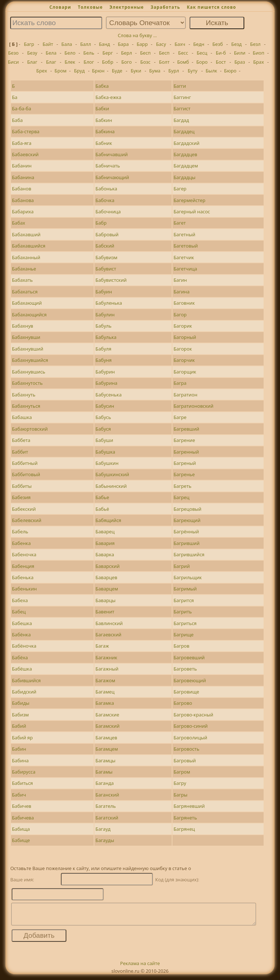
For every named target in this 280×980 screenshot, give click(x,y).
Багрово (183, 703)
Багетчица (185, 269)
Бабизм (20, 715)
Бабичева (23, 818)
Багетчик (184, 257)
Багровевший (189, 657)
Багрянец (184, 829)
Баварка (105, 554)
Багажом (105, 680)
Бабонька (106, 189)
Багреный (185, 463)
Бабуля (103, 349)
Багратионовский (193, 406)
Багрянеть (185, 818)
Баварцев (106, 577)
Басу (161, 44)
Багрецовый (188, 509)
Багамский (108, 726)
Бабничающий (112, 177)
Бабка (102, 86)
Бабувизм (106, 257)
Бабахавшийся (29, 246)
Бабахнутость (27, 383)
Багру (180, 783)
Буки (136, 71)
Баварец (105, 532)
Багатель (106, 806)
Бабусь (103, 417)
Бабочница (108, 212)
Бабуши (104, 440)
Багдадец (184, 131)
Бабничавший (112, 154)
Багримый (185, 589)
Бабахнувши (26, 337)
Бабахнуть (24, 395)
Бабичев (22, 806)
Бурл (174, 71)
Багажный (107, 669)
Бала (67, 44)
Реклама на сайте (140, 968)
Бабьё (102, 509)
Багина (182, 292)
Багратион (185, 395)
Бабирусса (24, 772)
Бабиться (22, 783)
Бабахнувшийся (30, 360)
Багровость (186, 749)
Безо (13, 53)
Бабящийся (108, 520)
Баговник (184, 303)
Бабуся (103, 429)
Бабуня (104, 360)
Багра (180, 383)
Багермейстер (189, 200)
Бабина (20, 760)
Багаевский (108, 635)
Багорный (185, 337)
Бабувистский (111, 280)
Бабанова (23, 200)
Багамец (105, 692)
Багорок (183, 349)
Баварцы (106, 600)
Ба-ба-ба (22, 108)
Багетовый (186, 246)
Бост (221, 62)
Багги (180, 86)
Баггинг (182, 97)
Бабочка (105, 200)
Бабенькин (24, 589)
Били (240, 53)
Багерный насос (192, 212)
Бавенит (105, 612)
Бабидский (24, 692)
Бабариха (23, 212)
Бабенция (23, 566)
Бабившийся (26, 680)
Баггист (182, 108)
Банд (104, 44)
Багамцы (106, 760)
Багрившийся (189, 554)
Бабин (19, 749)
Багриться (185, 623)
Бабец (19, 612)
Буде (117, 71)
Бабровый (107, 234)
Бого (127, 62)
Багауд (103, 829)
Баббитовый (26, 474)
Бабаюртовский (30, 429)
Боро (202, 62)
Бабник (104, 143)
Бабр (101, 223)
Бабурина (106, 383)
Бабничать (108, 166)
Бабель (20, 532)
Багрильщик (188, 577)
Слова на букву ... (137, 35)
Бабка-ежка (108, 97)
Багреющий (187, 520)
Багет (180, 223)
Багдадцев (185, 154)
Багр (29, 44)
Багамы (104, 772)
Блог (89, 62)
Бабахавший (26, 234)
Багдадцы (184, 177)
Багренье (184, 474)
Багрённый (186, 532)
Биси (13, 62)
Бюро (230, 71)
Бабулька (106, 337)
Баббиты (22, 486)
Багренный (186, 452)
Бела (51, 53)
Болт (164, 62)
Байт (48, 44)
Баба (17, 120)
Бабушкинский (112, 474)
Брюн (98, 71)
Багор (180, 315)
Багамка (105, 703)
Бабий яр (22, 738)
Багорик (183, 326)
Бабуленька (109, 303)
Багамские (107, 715)
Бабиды (21, 703)
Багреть (182, 486)
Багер (180, 189)
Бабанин (22, 166)
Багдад (181, 120)
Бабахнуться (26, 406)
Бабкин (104, 120)
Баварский (108, 566)
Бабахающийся (29, 315)
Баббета (21, 440)
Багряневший (189, 806)
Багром (182, 772)
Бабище (21, 840)
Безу (32, 53)
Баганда (105, 783)
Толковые (90, 7)
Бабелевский (27, 520)
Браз (240, 62)
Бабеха (20, 600)
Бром (61, 71)
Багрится (184, 600)
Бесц (202, 53)
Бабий (19, 726)
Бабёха (20, 657)
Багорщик (185, 372)
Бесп (145, 53)
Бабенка (22, 543)
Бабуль (104, 326)
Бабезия (21, 497)
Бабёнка (22, 635)
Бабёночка (24, 646)
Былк (211, 71)
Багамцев (106, 738)
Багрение (184, 440)
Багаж (102, 646)
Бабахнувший (28, 349)
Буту (193, 71)
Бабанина (23, 177)
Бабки (102, 108)
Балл (86, 44)
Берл (127, 53)
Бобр (108, 62)
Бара (123, 44)
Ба (15, 97)
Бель (89, 53)
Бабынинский (111, 486)
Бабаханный (26, 257)
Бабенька (23, 577)
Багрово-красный (193, 715)
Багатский (107, 818)
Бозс (145, 62)
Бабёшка (22, 669)
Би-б (221, 53)
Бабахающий (27, 303)
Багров (181, 646)
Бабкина (105, 131)
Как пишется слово (211, 7)
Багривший (186, 543)
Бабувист (106, 269)
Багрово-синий (191, 726)
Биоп (258, 53)
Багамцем (107, 749)
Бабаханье (24, 269)
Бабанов (22, 189)
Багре (180, 417)
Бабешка (22, 623)
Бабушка (105, 452)
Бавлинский (109, 623)
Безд (236, 44)
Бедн (199, 44)
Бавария (105, 543)
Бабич (19, 795)
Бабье (102, 497)
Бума (155, 71)
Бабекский (24, 509)
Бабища (21, 829)
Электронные (127, 7)
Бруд (79, 71)
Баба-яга (22, 143)
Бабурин (105, 372)
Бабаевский (25, 154)
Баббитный (25, 463)
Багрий (182, 566)
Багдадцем (186, 166)
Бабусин (105, 406)
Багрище (184, 635)
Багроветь (185, 669)
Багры (180, 795)
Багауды (105, 840)
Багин (180, 280)
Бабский (105, 246)
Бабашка (22, 417)
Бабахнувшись (29, 372)
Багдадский (186, 143)
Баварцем (107, 589)
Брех (42, 71)
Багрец (181, 497)
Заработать (165, 7)
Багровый (185, 760)
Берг (108, 53)
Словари (60, 7)
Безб (217, 44)
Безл (255, 44)
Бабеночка (24, 554)
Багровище (186, 692)
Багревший (186, 429)
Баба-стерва (26, 131)
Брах (258, 62)
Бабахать (22, 280)
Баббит (20, 452)
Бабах (19, 223)
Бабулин (105, 315)
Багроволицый (190, 738)
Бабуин (104, 292)
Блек (70, 62)
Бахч (180, 44)
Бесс (183, 53)
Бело (70, 53)
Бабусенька (109, 395)
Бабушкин (107, 463)
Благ (32, 62)
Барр (142, 44)
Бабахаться (25, 292)
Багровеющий (190, 680)
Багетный (184, 234)
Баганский (107, 795)
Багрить (183, 612)
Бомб (183, 62)
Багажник (106, 657)
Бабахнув (23, 326)
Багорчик (184, 360)
